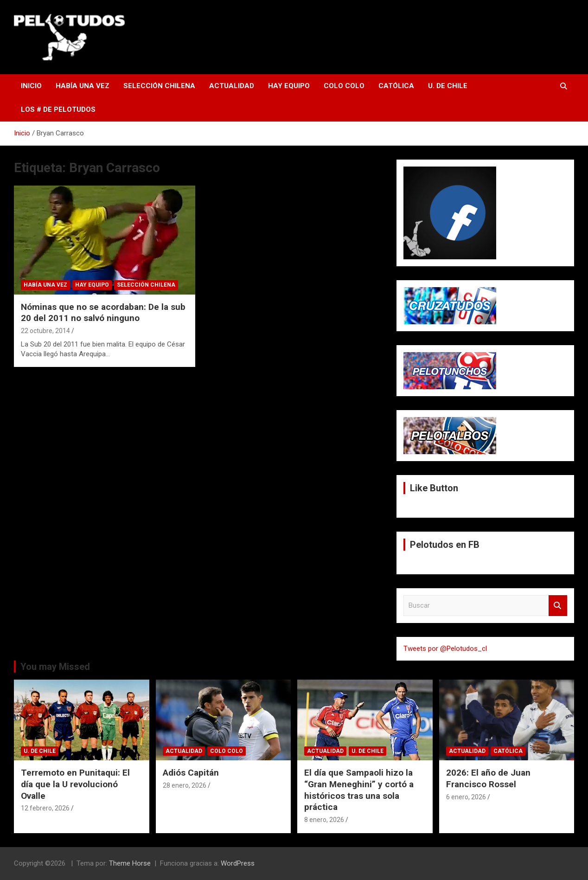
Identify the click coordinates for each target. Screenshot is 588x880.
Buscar (558, 606)
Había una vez (83, 86)
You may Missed (55, 667)
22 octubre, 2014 (45, 331)
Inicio (31, 86)
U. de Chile (448, 86)
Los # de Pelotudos (58, 109)
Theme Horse (130, 863)
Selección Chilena (159, 86)
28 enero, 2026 (185, 785)
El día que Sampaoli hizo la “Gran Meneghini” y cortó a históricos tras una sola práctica (359, 790)
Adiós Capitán (191, 773)
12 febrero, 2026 (45, 808)
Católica (396, 86)
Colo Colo (344, 86)
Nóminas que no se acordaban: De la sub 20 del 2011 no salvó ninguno (103, 313)
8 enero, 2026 (324, 820)
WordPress (238, 863)
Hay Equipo (289, 86)
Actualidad (232, 86)
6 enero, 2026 (466, 797)
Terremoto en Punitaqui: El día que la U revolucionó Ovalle (75, 784)
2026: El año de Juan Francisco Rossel (488, 778)
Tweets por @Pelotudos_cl (445, 649)
